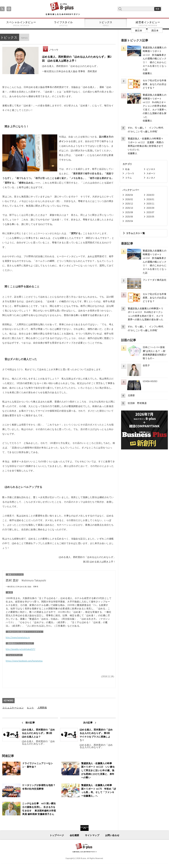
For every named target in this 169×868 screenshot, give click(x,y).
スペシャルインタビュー (21, 24)
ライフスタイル (63, 24)
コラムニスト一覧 (135, 233)
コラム (128, 178)
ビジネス (151, 169)
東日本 (139, 31)
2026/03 (150, 195)
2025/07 (150, 212)
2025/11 (150, 204)
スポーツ (151, 173)
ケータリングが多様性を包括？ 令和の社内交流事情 (40, 787)
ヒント (30, 708)
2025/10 (129, 208)
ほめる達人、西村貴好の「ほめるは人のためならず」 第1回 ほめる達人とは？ (38, 733)
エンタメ (151, 178)
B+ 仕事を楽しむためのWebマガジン (63, 9)
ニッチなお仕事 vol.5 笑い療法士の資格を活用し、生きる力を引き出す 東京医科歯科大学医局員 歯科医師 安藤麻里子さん (39, 809)
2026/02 (129, 199)
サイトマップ (92, 835)
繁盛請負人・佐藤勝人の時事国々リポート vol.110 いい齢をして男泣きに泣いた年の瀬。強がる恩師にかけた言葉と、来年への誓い (98, 770)
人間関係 (42, 708)
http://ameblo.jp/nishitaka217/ (21, 649)
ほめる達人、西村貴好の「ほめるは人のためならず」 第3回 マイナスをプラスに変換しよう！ (96, 735)
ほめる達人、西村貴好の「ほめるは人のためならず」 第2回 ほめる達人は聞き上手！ (77, 59)
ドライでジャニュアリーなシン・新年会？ (38, 765)
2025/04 (129, 221)
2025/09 (150, 208)
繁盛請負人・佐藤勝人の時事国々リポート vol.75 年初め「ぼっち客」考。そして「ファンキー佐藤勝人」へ (99, 791)
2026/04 (129, 195)
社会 (127, 169)
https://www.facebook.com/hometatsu (24, 661)
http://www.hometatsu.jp (18, 637)
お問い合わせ (112, 835)
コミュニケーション (13, 708)
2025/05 (150, 217)
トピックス (106, 24)
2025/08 (129, 212)
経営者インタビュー (148, 24)
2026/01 (150, 199)
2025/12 (129, 204)
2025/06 (129, 217)
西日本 (155, 31)
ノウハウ (54, 50)
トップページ (57, 835)
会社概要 (74, 835)
